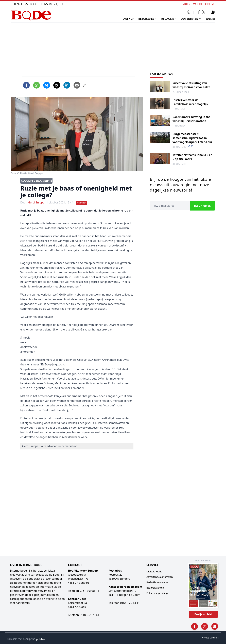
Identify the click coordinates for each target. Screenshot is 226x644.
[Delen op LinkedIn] (67, 85)
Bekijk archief (203, 614)
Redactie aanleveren (158, 582)
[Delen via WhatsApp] (37, 85)
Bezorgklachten (155, 588)
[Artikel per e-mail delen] (77, 85)
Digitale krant (154, 572)
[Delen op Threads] (57, 85)
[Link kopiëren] (84, 85)
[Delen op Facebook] (26, 85)
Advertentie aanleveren (160, 577)
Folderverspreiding (157, 593)
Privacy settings (210, 638)
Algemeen (81, 203)
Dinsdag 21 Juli (52, 4)
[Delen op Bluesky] (47, 85)
